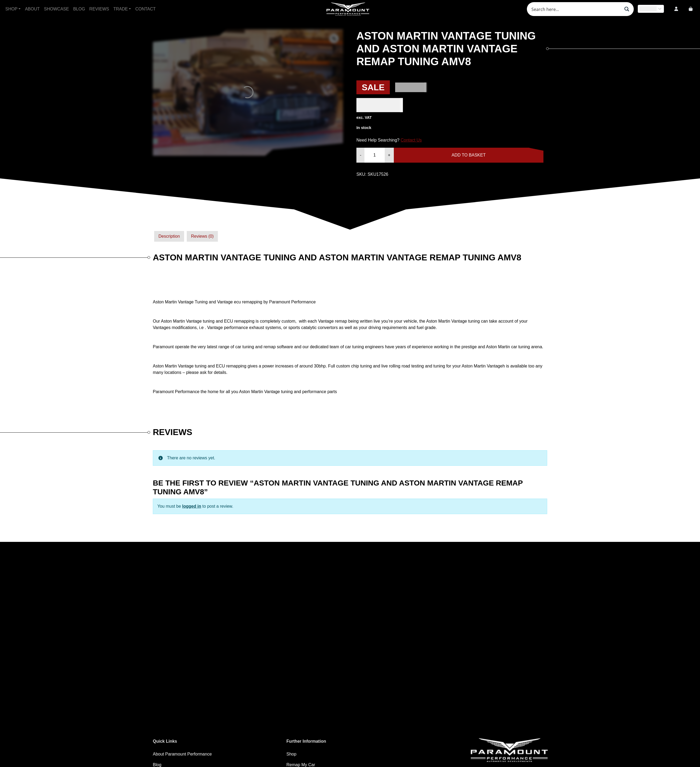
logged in (192, 506)
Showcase (57, 9)
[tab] (169, 236)
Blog (79, 9)
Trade (120, 9)
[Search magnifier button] (627, 9)
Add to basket (468, 155)
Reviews (99, 9)
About (32, 9)
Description (169, 236)
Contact (145, 9)
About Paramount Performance (182, 754)
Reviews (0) (202, 236)
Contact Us (411, 140)
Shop (11, 9)
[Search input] (575, 9)
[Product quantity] (374, 155)
